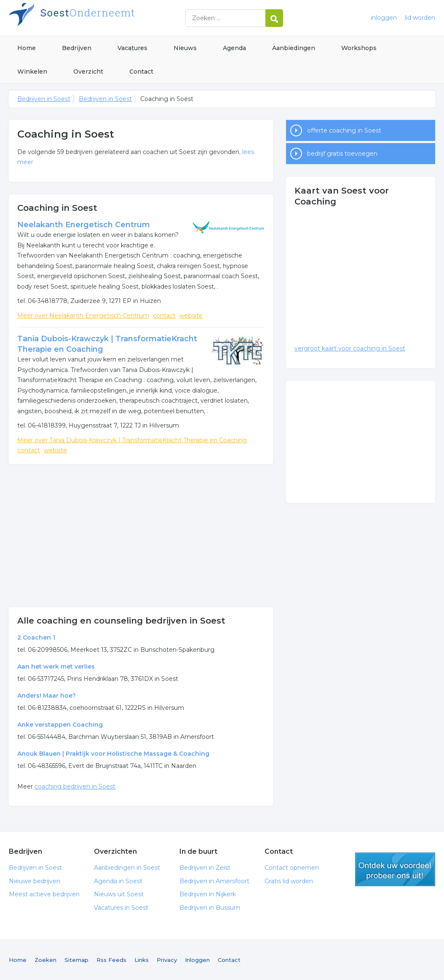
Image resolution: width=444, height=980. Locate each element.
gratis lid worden (395, 869)
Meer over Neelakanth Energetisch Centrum (83, 316)
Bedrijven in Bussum (210, 908)
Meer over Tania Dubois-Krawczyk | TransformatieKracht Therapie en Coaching (132, 440)
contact (164, 316)
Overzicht (88, 72)
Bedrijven (77, 48)
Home (27, 48)
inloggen (384, 18)
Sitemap (76, 960)
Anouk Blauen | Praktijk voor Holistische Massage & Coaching (113, 754)
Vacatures (132, 48)
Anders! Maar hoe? (47, 696)
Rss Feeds (111, 960)
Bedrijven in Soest (114, 18)
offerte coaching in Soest (344, 130)
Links (142, 960)
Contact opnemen (292, 868)
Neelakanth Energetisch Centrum (84, 225)
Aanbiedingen (294, 48)
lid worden (420, 18)
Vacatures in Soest (121, 908)
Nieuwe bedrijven (35, 881)
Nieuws (185, 48)
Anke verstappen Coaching (60, 725)
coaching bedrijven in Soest (75, 786)
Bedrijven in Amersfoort (214, 881)
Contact (141, 72)
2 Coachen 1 (36, 637)
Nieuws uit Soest (119, 894)
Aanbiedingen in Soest (127, 868)
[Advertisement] (141, 536)
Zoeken (45, 960)
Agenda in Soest (118, 881)
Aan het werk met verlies (56, 667)
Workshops (359, 48)
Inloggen (197, 960)
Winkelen (32, 72)
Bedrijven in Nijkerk (208, 894)
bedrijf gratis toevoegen (342, 154)
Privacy (167, 960)
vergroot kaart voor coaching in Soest (350, 348)
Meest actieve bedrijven (44, 894)
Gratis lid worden (289, 881)
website (191, 316)
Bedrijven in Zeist (205, 868)
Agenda (234, 48)
